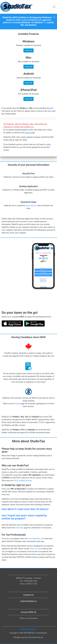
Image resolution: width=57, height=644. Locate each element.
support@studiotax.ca (28, 601)
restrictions (19, 528)
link (49, 111)
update (48, 144)
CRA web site (35, 549)
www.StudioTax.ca (35, 538)
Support (28, 133)
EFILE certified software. (22, 481)
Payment (17, 404)
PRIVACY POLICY (28, 629)
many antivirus (31, 205)
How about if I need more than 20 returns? (25, 509)
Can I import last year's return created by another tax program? (24, 517)
